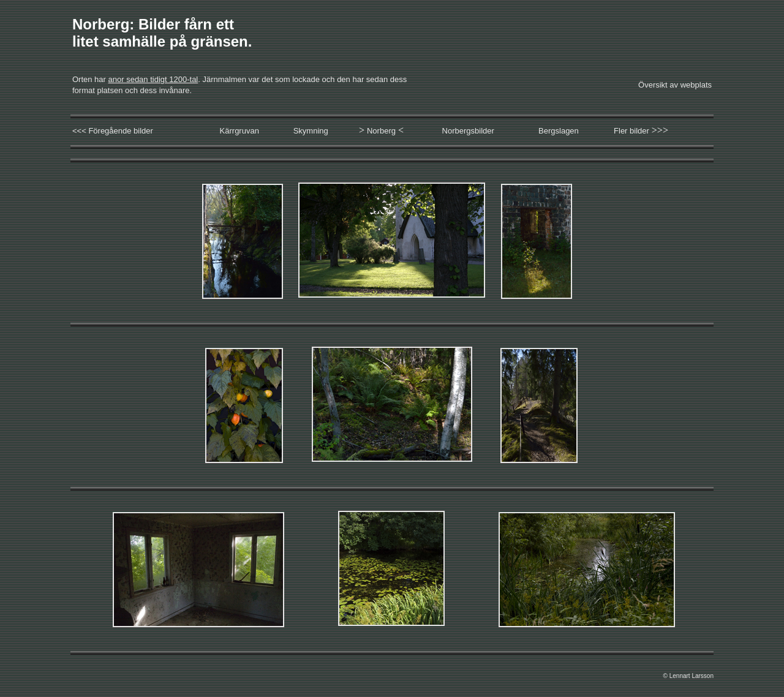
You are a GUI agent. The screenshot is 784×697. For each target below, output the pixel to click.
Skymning (311, 131)
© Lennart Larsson (688, 676)
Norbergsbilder (468, 131)
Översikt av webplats (675, 85)
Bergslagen (559, 131)
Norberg (381, 131)
